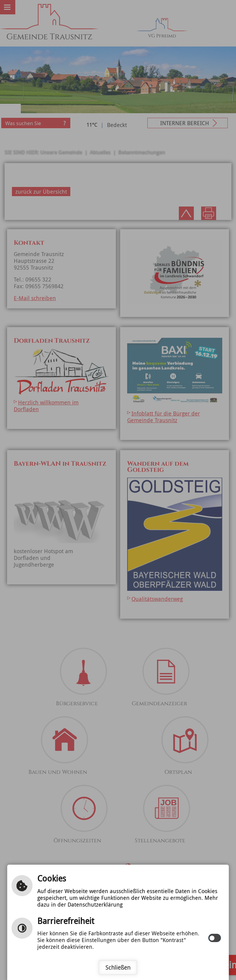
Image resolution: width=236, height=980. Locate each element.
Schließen (118, 967)
